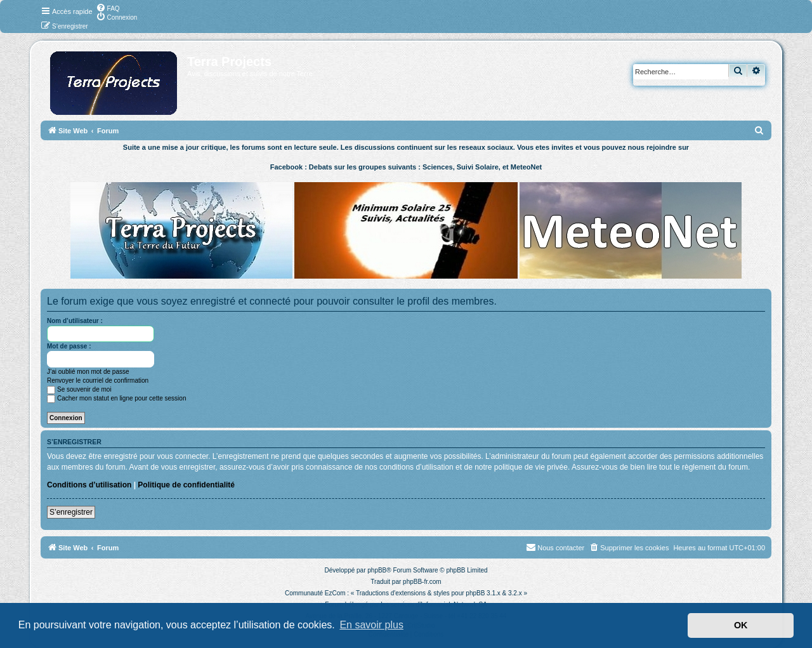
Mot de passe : (69, 346)
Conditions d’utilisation (89, 485)
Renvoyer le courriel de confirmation (98, 380)
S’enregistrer (71, 512)
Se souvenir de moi (79, 389)
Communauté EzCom (315, 593)
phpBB (377, 570)
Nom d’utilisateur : (75, 321)
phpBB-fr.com (422, 582)
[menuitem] (108, 8)
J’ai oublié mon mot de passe (88, 372)
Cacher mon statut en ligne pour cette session (116, 398)
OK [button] (741, 625)
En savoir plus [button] (371, 625)
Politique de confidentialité (186, 485)
